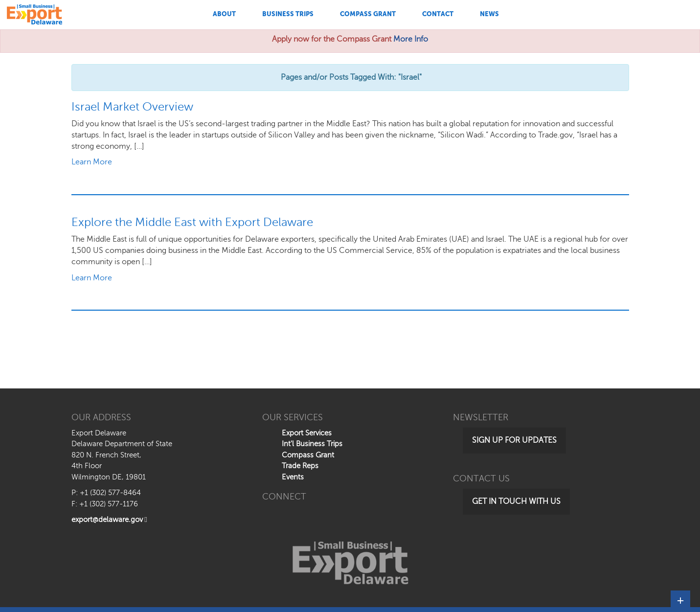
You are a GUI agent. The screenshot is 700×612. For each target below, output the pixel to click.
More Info (411, 39)
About (224, 14)
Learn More (92, 162)
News (489, 14)
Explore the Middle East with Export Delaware (192, 222)
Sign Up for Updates (514, 440)
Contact (438, 14)
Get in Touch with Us (516, 501)
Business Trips (288, 14)
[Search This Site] (624, 15)
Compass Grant (368, 14)
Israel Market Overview (132, 107)
